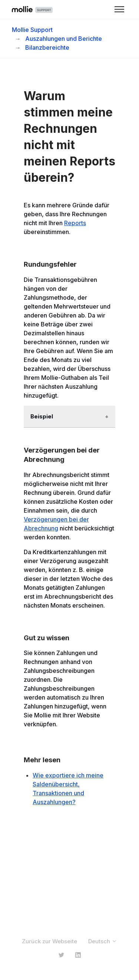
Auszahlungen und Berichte (64, 39)
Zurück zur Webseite (49, 941)
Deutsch (103, 941)
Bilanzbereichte (47, 47)
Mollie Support (32, 30)
